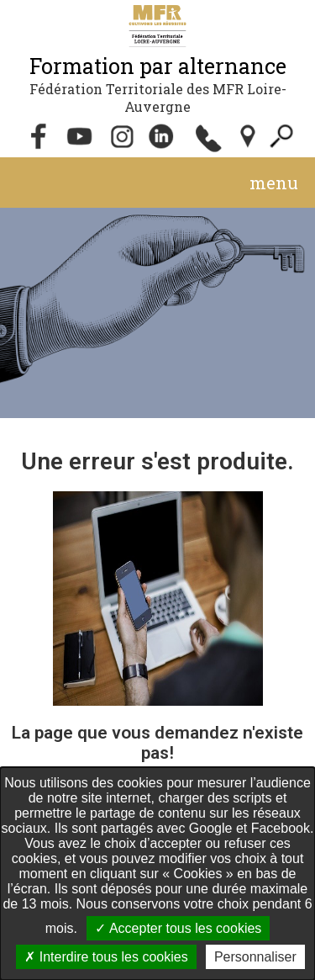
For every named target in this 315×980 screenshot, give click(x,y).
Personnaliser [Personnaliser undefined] (255, 957)
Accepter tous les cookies (178, 928)
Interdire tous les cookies (106, 957)
